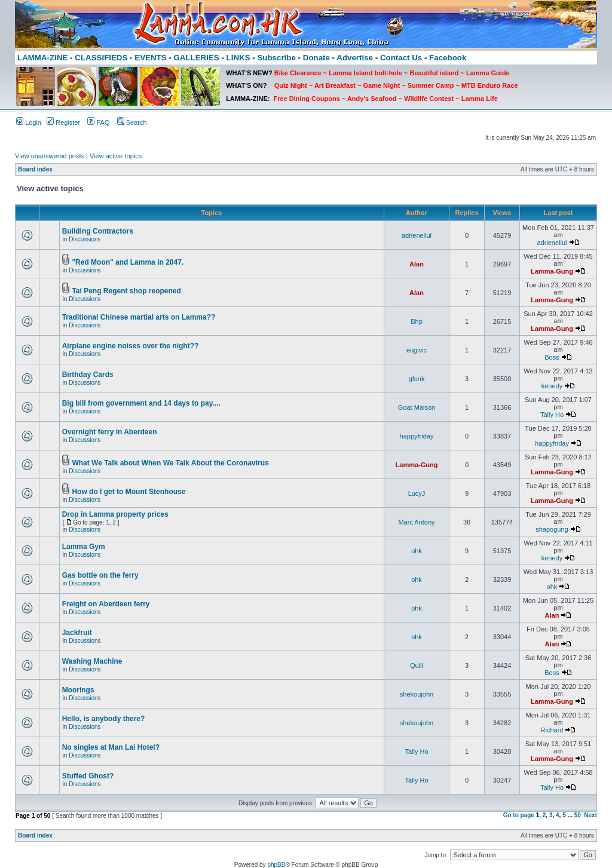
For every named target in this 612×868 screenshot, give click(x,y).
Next (590, 815)
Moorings (78, 690)
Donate (316, 58)
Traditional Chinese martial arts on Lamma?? (139, 317)
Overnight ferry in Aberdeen (110, 432)
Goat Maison (417, 407)
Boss (552, 357)
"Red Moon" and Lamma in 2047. (128, 262)
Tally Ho (552, 415)
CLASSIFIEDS (101, 58)
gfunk (417, 379)
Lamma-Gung (552, 271)
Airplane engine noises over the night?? (131, 346)
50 (578, 815)
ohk (417, 551)
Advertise (355, 58)
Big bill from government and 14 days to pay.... (141, 403)
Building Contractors (98, 231)
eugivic (417, 350)
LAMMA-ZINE (42, 58)
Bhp (417, 321)
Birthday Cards (88, 375)
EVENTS (150, 58)
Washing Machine (92, 661)
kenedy (552, 386)
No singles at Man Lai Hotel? (111, 747)
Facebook (448, 58)
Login (29, 122)
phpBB (276, 865)
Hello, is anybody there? (104, 719)
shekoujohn (417, 694)
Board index (35, 169)
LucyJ (417, 493)
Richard (552, 730)
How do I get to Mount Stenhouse (128, 492)
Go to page (519, 815)
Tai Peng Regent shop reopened (126, 291)
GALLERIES (196, 58)
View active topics (116, 156)
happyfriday (417, 436)
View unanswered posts (50, 156)
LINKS (238, 58)
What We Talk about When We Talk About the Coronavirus (170, 463)
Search (132, 122)
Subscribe (276, 58)
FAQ (98, 122)
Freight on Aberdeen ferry (106, 604)
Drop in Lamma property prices (115, 514)
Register (63, 122)
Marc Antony (416, 522)
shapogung (552, 529)
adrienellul (417, 235)
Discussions (85, 239)
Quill (417, 665)
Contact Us (401, 58)
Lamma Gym (84, 547)
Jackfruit (77, 633)
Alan (417, 264)
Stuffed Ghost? (88, 776)
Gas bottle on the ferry (100, 575)
